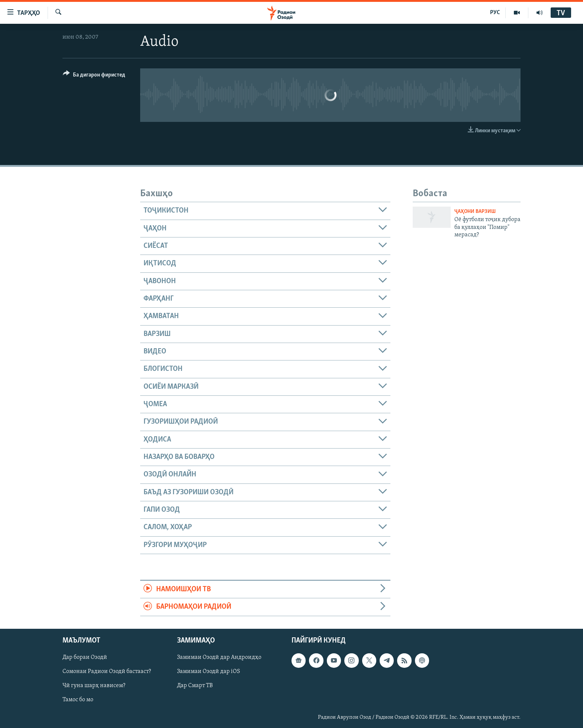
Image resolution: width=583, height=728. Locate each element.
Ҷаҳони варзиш (475, 212)
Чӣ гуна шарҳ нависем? (94, 686)
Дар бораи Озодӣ (85, 657)
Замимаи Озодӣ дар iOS (209, 672)
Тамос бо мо (78, 700)
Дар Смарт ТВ (195, 686)
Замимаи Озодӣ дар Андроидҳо (219, 657)
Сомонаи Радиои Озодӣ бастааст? (107, 672)
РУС (495, 13)
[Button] (94, 76)
